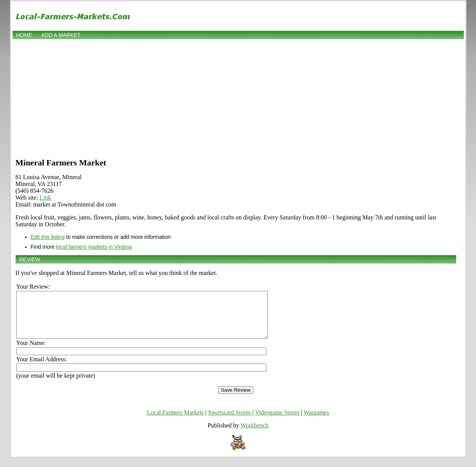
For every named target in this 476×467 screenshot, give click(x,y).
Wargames (316, 422)
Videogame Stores (277, 422)
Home (24, 35)
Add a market (61, 35)
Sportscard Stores (229, 422)
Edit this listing (48, 237)
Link (45, 198)
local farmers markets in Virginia (94, 247)
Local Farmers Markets (175, 422)
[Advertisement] (238, 98)
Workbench (254, 434)
